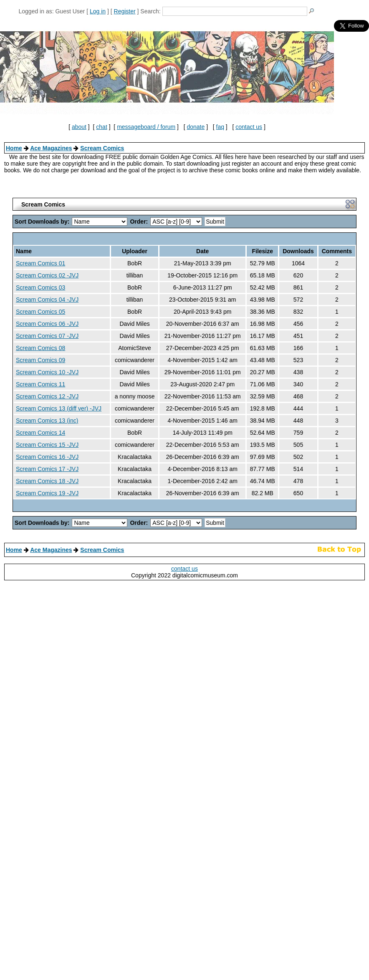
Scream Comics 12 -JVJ (47, 396)
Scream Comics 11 (40, 384)
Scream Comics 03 (40, 287)
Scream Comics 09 (40, 360)
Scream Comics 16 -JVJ (47, 457)
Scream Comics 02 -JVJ (47, 275)
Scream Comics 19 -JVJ (47, 493)
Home (14, 148)
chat (101, 127)
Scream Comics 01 (40, 263)
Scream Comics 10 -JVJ (47, 372)
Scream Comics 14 (40, 433)
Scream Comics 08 (40, 348)
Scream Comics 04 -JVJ (47, 300)
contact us (249, 127)
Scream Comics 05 (40, 312)
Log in (98, 11)
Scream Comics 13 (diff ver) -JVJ (59, 408)
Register (125, 11)
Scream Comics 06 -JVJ (47, 324)
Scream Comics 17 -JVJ (47, 469)
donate (196, 127)
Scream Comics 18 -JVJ (47, 481)
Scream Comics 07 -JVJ (47, 336)
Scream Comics (102, 148)
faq (220, 127)
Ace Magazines (51, 148)
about (79, 127)
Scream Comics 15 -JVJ (47, 445)
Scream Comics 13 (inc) (47, 421)
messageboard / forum (146, 127)
